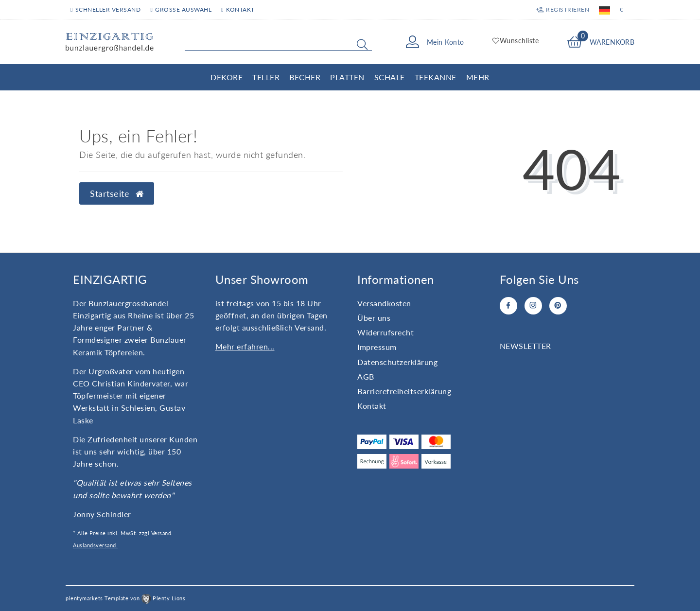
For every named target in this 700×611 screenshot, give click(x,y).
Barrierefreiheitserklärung (404, 391)
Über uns (374, 318)
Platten (347, 77)
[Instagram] (533, 306)
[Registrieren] (563, 10)
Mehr (478, 77)
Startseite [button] (117, 194)
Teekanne (436, 77)
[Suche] (362, 44)
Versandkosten (384, 303)
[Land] (604, 10)
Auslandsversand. (95, 545)
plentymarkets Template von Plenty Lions (125, 598)
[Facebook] (508, 306)
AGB (366, 376)
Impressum (377, 347)
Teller (266, 77)
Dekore (227, 77)
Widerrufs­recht (385, 332)
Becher (305, 77)
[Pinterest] (558, 306)
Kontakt (238, 9)
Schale (390, 77)
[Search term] (278, 42)
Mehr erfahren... (245, 346)
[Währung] (622, 10)
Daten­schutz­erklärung (397, 362)
